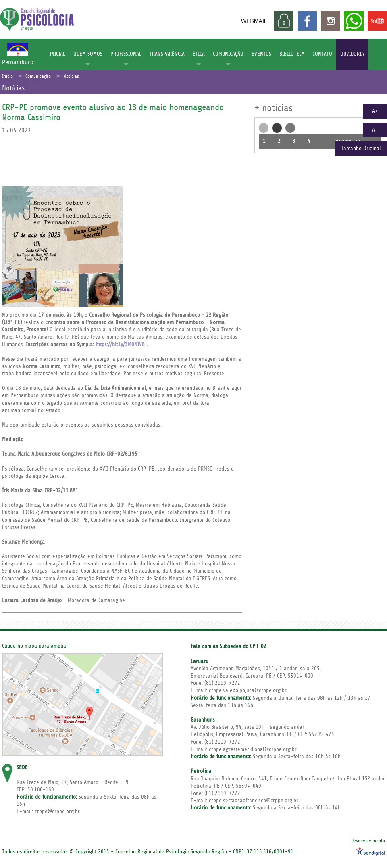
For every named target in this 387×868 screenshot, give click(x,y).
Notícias (71, 76)
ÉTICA (199, 54)
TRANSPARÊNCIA (167, 54)
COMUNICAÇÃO (228, 54)
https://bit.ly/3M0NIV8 (120, 345)
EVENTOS (261, 54)
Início (7, 76)
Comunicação (38, 76)
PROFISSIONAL (126, 54)
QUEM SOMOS (88, 54)
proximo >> (347, 141)
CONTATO (322, 54)
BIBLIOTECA (292, 54)
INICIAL (57, 54)
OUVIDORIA (352, 54)
